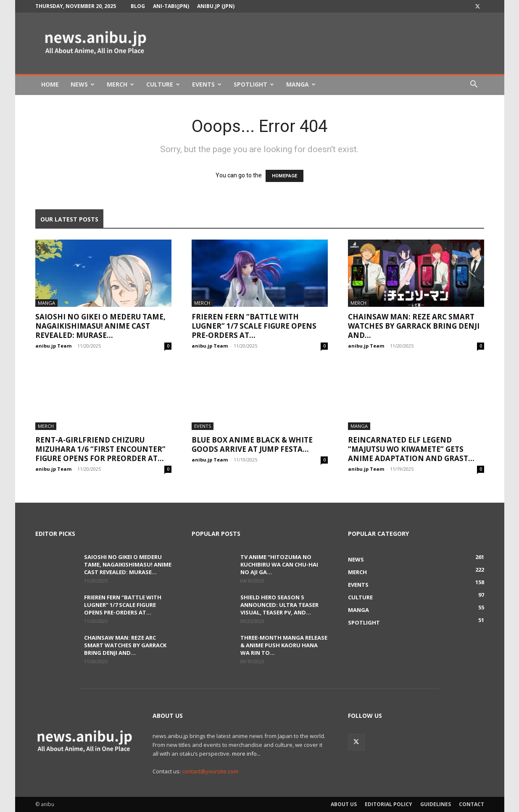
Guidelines (436, 804)
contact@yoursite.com (210, 771)
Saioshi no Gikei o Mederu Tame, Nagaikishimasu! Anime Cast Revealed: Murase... (100, 326)
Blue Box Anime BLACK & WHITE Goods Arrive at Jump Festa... (252, 444)
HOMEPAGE (285, 176)
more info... (246, 754)
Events (207, 84)
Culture (163, 84)
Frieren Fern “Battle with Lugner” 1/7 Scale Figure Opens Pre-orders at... (254, 326)
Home (50, 84)
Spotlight (254, 84)
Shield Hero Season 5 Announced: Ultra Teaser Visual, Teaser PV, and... (279, 605)
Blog (138, 6)
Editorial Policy (389, 804)
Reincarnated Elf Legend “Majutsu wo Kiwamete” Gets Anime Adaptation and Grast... (411, 449)
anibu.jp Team (53, 346)
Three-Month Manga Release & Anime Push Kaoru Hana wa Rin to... (284, 645)
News (83, 84)
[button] (474, 85)
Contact (472, 804)
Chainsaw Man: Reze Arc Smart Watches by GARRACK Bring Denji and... (414, 326)
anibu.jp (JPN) (216, 6)
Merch (120, 84)
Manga (301, 84)
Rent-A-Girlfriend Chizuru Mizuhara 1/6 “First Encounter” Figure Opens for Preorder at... (100, 449)
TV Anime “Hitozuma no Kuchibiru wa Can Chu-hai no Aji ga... (279, 564)
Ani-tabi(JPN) (171, 6)
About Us (344, 804)
